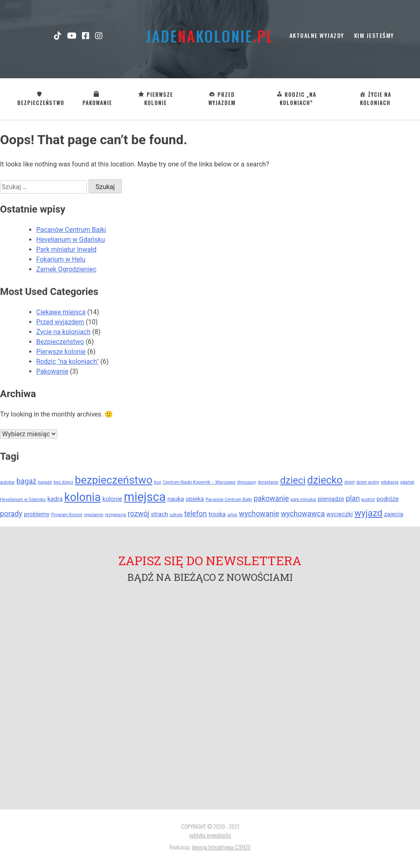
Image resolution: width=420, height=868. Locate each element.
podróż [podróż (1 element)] (368, 500)
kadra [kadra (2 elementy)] (55, 499)
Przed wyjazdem (60, 322)
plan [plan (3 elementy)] (353, 498)
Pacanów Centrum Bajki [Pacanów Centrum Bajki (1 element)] (229, 500)
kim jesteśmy (374, 35)
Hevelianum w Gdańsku (71, 240)
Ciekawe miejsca (61, 312)
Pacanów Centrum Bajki (71, 230)
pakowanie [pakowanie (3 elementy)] (271, 498)
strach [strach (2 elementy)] (160, 514)
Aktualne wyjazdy (317, 35)
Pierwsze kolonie (61, 352)
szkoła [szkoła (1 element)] (176, 515)
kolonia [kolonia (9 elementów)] (83, 497)
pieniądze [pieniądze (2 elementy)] (331, 499)
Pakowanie (52, 371)
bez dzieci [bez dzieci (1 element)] (64, 482)
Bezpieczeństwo (60, 342)
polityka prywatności (210, 835)
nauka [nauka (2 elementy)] (176, 499)
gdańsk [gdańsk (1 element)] (407, 482)
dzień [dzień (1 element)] (349, 482)
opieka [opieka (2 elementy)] (195, 499)
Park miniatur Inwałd (66, 249)
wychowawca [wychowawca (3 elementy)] (303, 514)
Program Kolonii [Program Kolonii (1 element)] (67, 515)
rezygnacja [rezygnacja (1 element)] (115, 515)
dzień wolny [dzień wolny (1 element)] (368, 482)
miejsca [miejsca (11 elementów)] (145, 497)
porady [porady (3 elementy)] (11, 514)
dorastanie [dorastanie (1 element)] (268, 482)
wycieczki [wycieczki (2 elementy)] (340, 514)
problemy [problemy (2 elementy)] (37, 514)
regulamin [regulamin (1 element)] (94, 515)
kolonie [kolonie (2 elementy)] (112, 499)
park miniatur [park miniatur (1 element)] (304, 500)
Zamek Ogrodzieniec (66, 269)
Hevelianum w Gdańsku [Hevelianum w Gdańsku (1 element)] (23, 500)
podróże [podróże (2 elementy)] (388, 499)
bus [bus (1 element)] (157, 482)
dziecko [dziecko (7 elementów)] (325, 480)
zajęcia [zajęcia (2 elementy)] (393, 514)
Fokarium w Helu (61, 259)
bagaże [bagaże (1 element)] (45, 482)
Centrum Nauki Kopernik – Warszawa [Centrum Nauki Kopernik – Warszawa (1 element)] (199, 482)
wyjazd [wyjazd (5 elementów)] (369, 513)
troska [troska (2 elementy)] (217, 514)
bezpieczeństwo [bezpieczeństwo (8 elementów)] (114, 480)
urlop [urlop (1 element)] (232, 515)
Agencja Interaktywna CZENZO (221, 847)
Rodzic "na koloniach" (68, 361)
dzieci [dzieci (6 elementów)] (293, 480)
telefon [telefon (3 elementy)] (195, 514)
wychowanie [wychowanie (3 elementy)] (259, 514)
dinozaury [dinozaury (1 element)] (247, 482)
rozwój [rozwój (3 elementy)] (139, 514)
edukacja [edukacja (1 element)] (390, 482)
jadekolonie (210, 36)
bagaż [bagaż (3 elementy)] (26, 481)
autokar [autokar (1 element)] (7, 482)
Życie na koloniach (63, 332)
